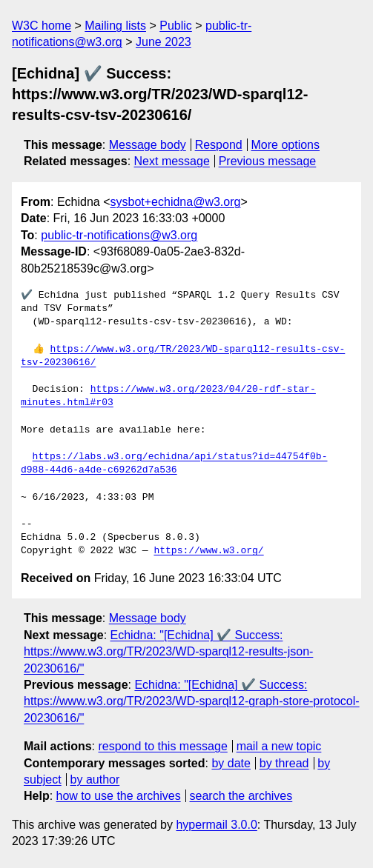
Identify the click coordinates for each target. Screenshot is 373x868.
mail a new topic (279, 746)
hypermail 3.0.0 (216, 825)
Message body (148, 145)
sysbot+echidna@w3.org (176, 202)
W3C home (42, 26)
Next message (172, 161)
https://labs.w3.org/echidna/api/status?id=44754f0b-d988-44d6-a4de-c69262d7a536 (174, 464)
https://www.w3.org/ (208, 551)
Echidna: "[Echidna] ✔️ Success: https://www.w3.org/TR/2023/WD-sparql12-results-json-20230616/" (168, 652)
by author (95, 779)
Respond (219, 145)
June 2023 (164, 42)
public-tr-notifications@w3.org (119, 235)
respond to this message (162, 746)
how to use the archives (119, 796)
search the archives (241, 796)
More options (286, 145)
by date (231, 763)
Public (176, 26)
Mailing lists (115, 26)
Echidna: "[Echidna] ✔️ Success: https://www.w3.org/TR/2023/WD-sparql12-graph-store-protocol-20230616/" (192, 701)
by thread (284, 763)
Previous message (268, 161)
